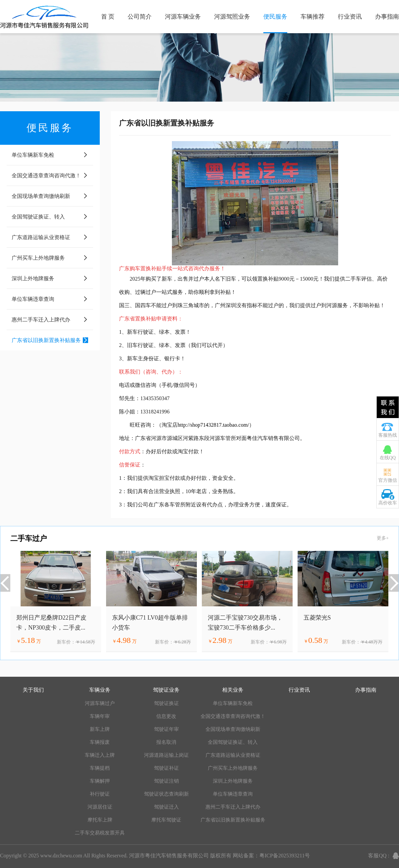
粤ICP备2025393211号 (285, 856)
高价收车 (388, 503)
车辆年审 (100, 716)
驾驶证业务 (166, 690)
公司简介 (140, 17)
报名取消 (166, 742)
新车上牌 (100, 729)
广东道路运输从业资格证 (233, 755)
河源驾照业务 (232, 17)
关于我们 (33, 690)
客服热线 (388, 435)
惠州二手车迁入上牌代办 (233, 807)
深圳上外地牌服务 (233, 781)
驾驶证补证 (166, 768)
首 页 (108, 17)
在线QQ (388, 458)
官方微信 (388, 480)
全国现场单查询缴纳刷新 (233, 729)
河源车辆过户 (100, 703)
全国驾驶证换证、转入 (233, 742)
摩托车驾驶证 (166, 820)
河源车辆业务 (183, 17)
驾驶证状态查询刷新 (166, 794)
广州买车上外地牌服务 (233, 768)
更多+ (383, 538)
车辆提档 (100, 768)
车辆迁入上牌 (100, 755)
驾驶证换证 (166, 703)
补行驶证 (100, 794)
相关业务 (233, 690)
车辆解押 (100, 781)
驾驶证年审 (166, 729)
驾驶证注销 (166, 781)
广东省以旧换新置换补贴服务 (233, 820)
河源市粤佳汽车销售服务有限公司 (169, 856)
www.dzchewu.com (61, 856)
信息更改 (166, 716)
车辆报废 (100, 742)
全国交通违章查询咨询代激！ (233, 716)
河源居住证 (100, 807)
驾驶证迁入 (166, 807)
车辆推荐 (313, 17)
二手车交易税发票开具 (100, 833)
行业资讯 (350, 17)
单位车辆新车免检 (233, 703)
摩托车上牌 (100, 820)
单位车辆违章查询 (233, 794)
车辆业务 (100, 690)
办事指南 (387, 17)
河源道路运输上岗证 (166, 755)
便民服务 (275, 17)
